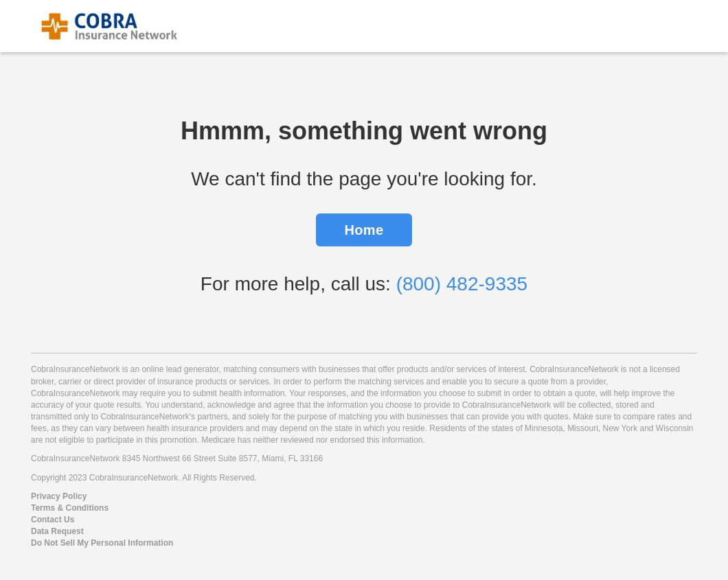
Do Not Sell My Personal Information (102, 543)
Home (364, 230)
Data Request (57, 531)
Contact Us (53, 520)
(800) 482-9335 (462, 284)
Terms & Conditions (70, 508)
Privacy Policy (59, 496)
